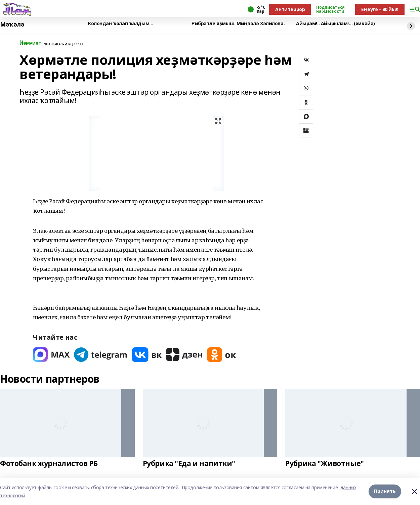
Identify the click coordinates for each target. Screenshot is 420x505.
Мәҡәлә (12, 25)
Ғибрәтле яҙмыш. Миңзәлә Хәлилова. (238, 24)
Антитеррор (290, 9)
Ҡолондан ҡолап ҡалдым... (120, 24)
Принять (385, 491)
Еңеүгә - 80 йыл (380, 9)
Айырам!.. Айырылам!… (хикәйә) (335, 24)
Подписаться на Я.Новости (330, 9)
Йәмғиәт (30, 43)
